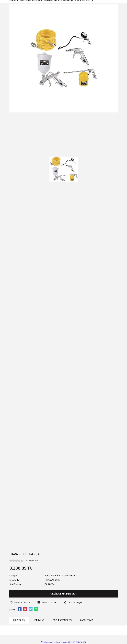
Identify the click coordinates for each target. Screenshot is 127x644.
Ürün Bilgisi (19, 620)
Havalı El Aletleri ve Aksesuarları (60, 576)
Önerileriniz (86, 620)
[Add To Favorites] (20, 602)
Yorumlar (39, 620)
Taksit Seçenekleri (62, 620)
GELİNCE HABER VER (63, 593)
